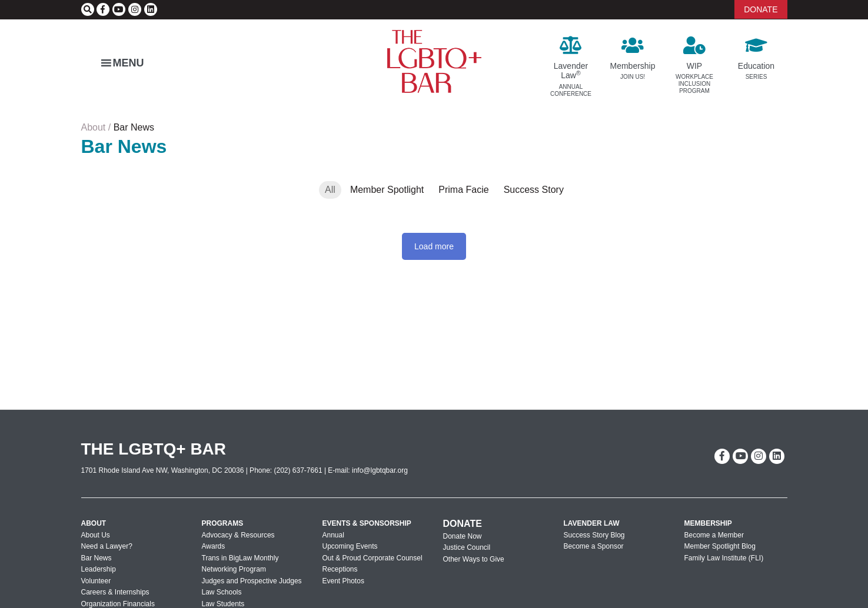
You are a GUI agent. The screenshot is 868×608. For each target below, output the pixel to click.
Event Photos (343, 581)
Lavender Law (592, 523)
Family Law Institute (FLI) (724, 558)
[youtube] (119, 9)
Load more (434, 246)
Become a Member (714, 535)
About (94, 127)
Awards (214, 546)
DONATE (761, 9)
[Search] (88, 9)
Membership (708, 523)
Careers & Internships (115, 592)
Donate (463, 524)
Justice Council (467, 547)
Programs (223, 523)
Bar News (97, 558)
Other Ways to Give (474, 559)
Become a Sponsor (594, 546)
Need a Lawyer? (107, 546)
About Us (96, 535)
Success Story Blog (594, 535)
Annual (333, 535)
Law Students (223, 604)
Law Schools (222, 592)
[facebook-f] (103, 9)
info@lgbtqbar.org (380, 470)
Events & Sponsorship (367, 523)
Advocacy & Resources (238, 535)
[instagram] (135, 9)
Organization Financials (118, 604)
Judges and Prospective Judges (252, 581)
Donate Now (463, 536)
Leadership (99, 569)
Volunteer (96, 581)
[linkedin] (151, 9)
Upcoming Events (350, 546)
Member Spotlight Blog (720, 546)
